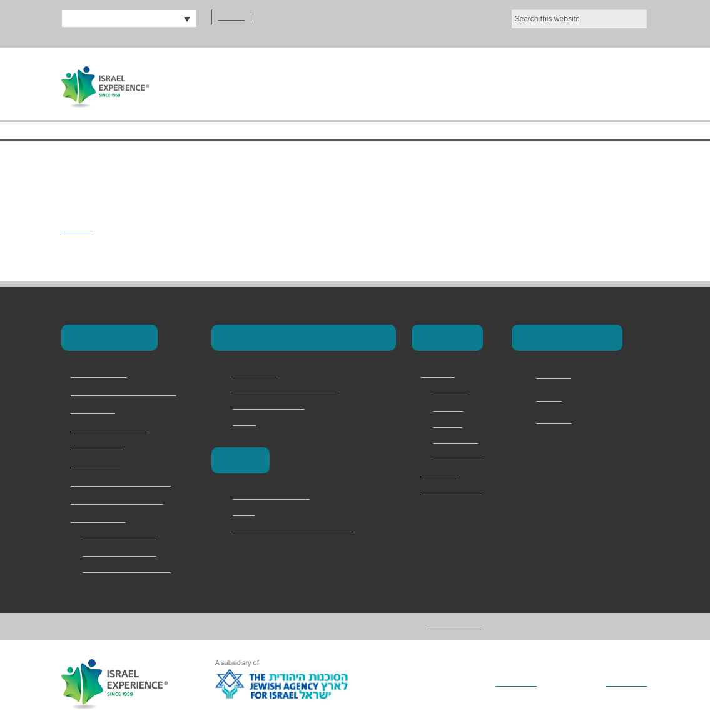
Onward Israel (98, 465)
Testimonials (459, 440)
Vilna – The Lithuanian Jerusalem (299, 528)
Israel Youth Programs (115, 428)
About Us (370, 83)
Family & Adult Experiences (124, 483)
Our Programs (479, 83)
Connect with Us (565, 337)
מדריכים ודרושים (451, 492)
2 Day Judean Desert (124, 536)
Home (289, 83)
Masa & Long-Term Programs (129, 392)
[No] (694, 21)
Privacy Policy (460, 456)
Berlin (245, 512)
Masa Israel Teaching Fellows (291, 389)
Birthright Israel (101, 374)
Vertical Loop (502, 683)
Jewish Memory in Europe (122, 501)
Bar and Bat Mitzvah (123, 552)
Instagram (557, 420)
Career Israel (258, 373)
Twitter (551, 398)
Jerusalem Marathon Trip (133, 569)
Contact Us (595, 83)
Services (450, 407)
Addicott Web (624, 683)
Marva (246, 422)
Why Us (448, 423)
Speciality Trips (100, 519)
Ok (631, 21)
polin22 (78, 229)
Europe (239, 460)
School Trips (95, 410)
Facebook (556, 375)
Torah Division (98, 447)
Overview (452, 391)
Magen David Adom (272, 405)
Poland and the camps (277, 495)
